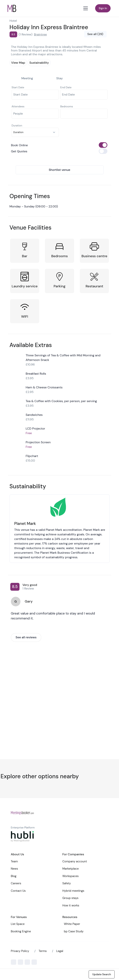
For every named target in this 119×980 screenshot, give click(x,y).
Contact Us (18, 891)
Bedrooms (67, 106)
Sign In (103, 8)
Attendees (18, 106)
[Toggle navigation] (86, 8)
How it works (71, 905)
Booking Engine (21, 931)
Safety (67, 883)
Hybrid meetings (73, 891)
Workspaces (71, 876)
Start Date (18, 87)
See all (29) (95, 34)
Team (14, 861)
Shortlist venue (59, 170)
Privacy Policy (20, 951)
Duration (17, 125)
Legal (60, 951)
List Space (18, 924)
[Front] (22, 813)
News (15, 869)
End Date (66, 87)
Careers (16, 883)
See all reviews (26, 637)
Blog (14, 876)
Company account (75, 861)
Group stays (70, 898)
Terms (43, 951)
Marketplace (71, 869)
